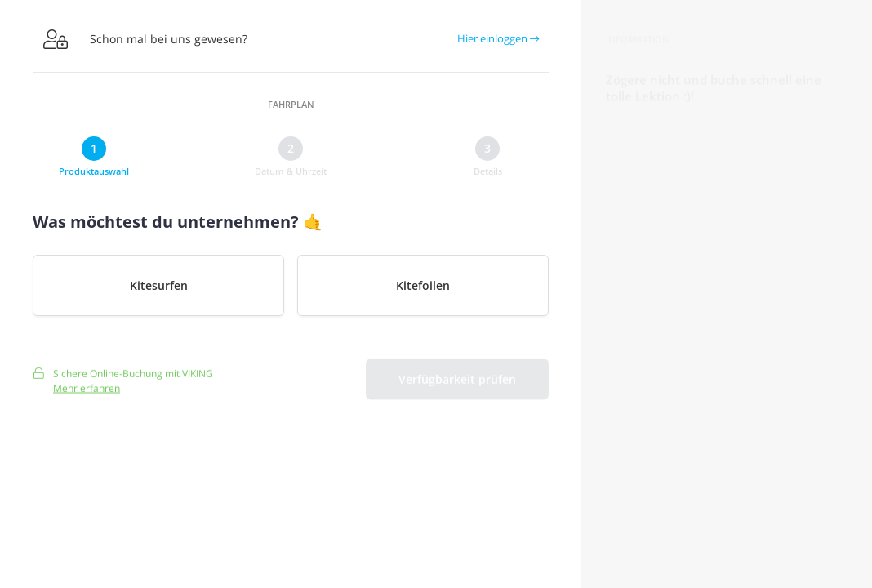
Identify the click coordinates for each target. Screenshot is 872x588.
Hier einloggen (498, 38)
